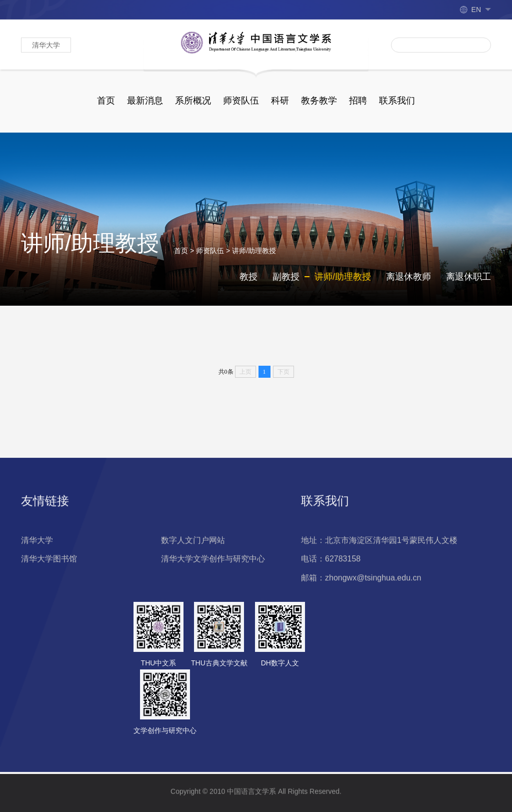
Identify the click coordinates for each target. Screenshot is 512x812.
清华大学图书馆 (49, 609)
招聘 (358, 101)
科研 (280, 101)
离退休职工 (468, 282)
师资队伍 (241, 101)
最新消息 (145, 101)
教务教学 (319, 101)
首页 (106, 101)
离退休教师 (408, 282)
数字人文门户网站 (193, 590)
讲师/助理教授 (254, 256)
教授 (248, 282)
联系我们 (397, 101)
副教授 (286, 282)
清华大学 (46, 45)
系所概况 (193, 101)
